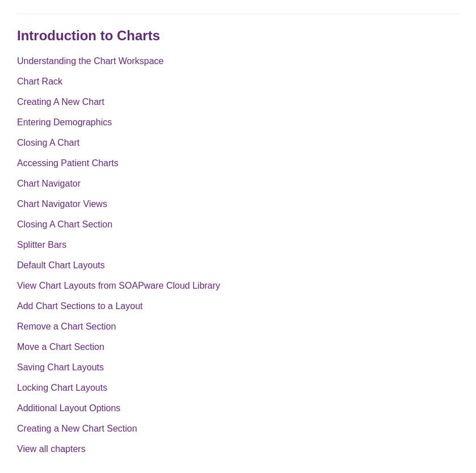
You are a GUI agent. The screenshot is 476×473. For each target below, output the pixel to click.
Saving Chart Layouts (60, 367)
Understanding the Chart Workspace (90, 61)
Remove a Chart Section (66, 326)
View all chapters (51, 449)
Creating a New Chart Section (77, 428)
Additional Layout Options (69, 408)
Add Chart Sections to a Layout (80, 306)
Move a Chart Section (61, 347)
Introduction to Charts (89, 35)
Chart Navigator (49, 183)
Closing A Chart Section (65, 224)
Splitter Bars (42, 245)
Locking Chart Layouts (62, 388)
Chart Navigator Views (62, 204)
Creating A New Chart (61, 102)
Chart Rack (40, 81)
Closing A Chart (48, 143)
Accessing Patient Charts (68, 163)
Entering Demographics (64, 122)
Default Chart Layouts (61, 265)
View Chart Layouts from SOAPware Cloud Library (119, 286)
